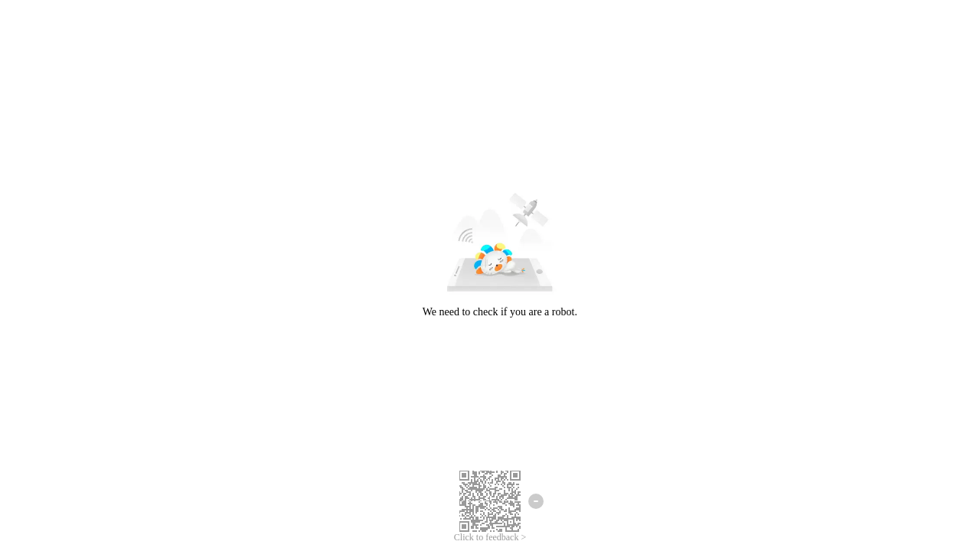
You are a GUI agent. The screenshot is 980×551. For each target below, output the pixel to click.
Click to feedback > (490, 537)
